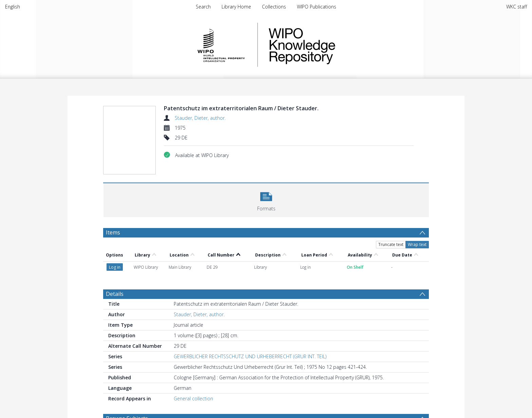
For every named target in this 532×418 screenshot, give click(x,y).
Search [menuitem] (203, 7)
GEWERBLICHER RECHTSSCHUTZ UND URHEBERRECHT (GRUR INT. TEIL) (250, 356)
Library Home (236, 7)
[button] (266, 199)
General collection (193, 398)
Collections (274, 7)
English (13, 7)
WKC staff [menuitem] (517, 7)
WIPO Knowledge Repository (330, 45)
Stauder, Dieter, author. (200, 118)
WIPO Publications (317, 7)
